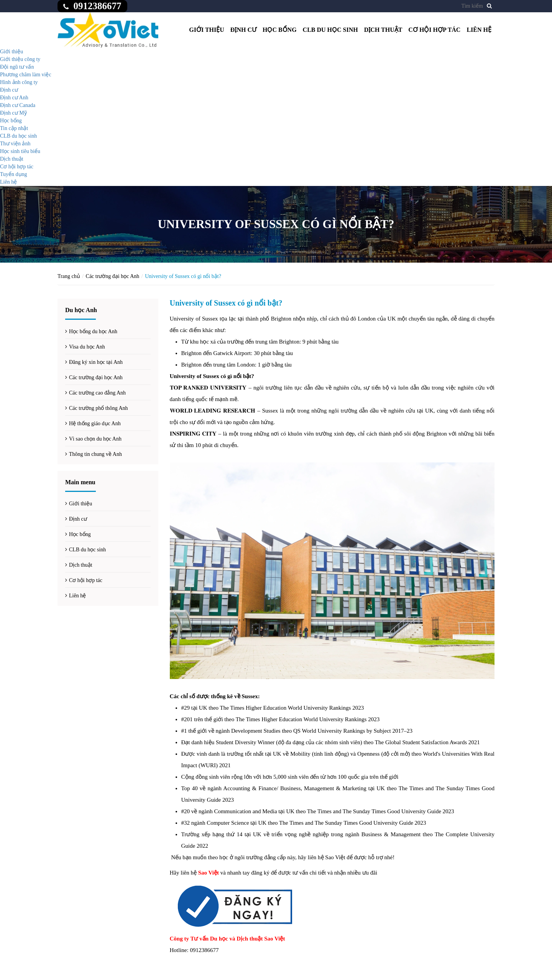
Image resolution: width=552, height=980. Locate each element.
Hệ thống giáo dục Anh (95, 423)
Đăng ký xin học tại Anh (96, 362)
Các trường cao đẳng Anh (97, 393)
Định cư (243, 30)
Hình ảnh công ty (19, 82)
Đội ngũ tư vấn (17, 67)
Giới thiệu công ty (20, 59)
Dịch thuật (383, 30)
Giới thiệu (207, 30)
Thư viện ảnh (15, 144)
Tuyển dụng (14, 174)
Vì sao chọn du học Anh (95, 439)
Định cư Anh (14, 98)
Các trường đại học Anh (113, 276)
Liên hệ (479, 30)
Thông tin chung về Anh (95, 454)
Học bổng (280, 30)
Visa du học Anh (87, 347)
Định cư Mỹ (13, 113)
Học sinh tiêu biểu (20, 151)
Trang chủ (69, 276)
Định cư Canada (18, 105)
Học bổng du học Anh (93, 331)
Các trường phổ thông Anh (99, 408)
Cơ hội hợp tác (434, 30)
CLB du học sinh (330, 30)
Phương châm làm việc (26, 75)
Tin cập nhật (14, 128)
